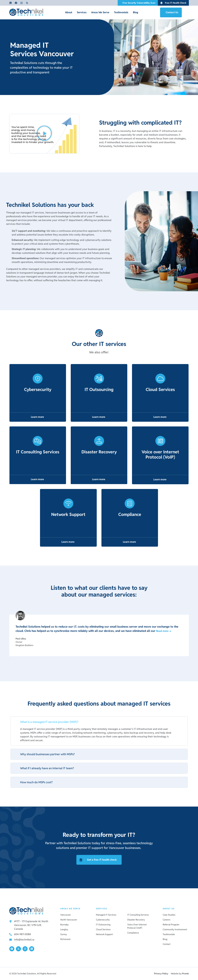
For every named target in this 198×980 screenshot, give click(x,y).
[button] (44, 134)
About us (169, 909)
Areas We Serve (100, 12)
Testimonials (121, 12)
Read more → (164, 631)
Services (82, 12)
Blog (136, 12)
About (69, 12)
